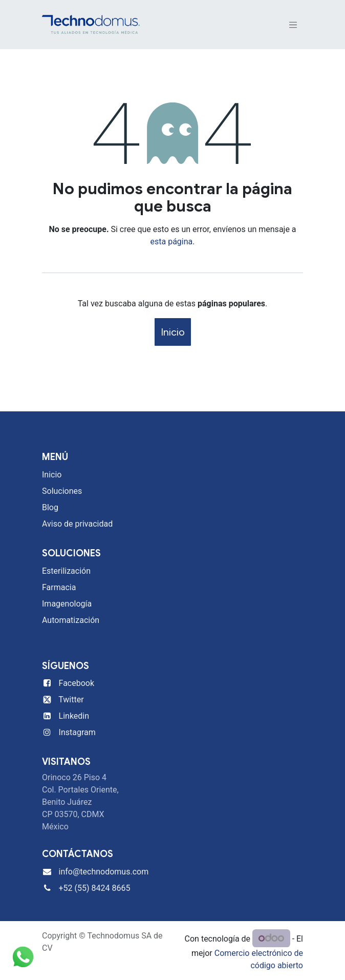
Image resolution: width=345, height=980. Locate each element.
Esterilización (66, 571)
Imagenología (67, 604)
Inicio (173, 332)
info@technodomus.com (104, 872)
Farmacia (59, 587)
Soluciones (62, 491)
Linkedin (74, 716)
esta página (172, 242)
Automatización (71, 620)
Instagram (77, 732)
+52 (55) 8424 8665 (95, 888)
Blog (50, 507)
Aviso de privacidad (77, 524)
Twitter (71, 700)
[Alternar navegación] (293, 25)
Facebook (77, 683)
